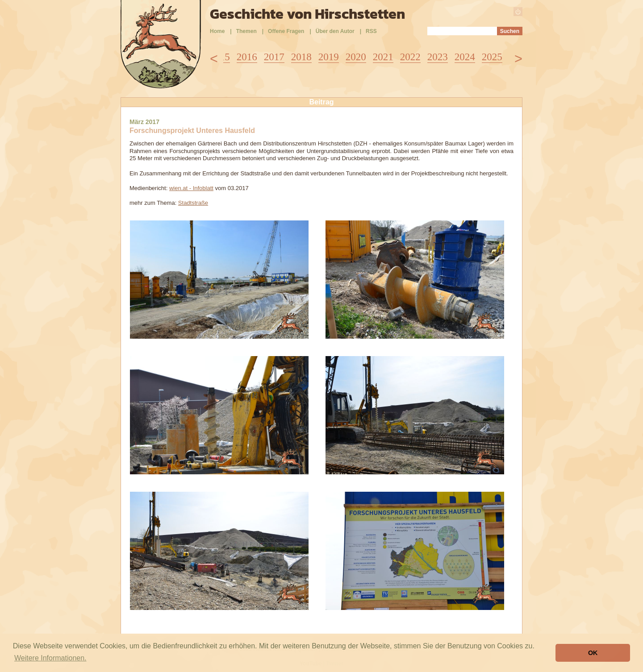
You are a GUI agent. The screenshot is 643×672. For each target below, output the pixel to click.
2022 (410, 57)
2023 (438, 57)
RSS (371, 31)
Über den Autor (335, 31)
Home (217, 31)
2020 (356, 57)
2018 (301, 57)
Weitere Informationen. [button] (50, 658)
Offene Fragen (286, 31)
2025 (492, 57)
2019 (329, 57)
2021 (383, 57)
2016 (247, 57)
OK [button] (593, 653)
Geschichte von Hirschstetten (307, 14)
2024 (465, 57)
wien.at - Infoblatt (191, 188)
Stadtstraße (193, 203)
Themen (246, 31)
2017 (274, 57)
